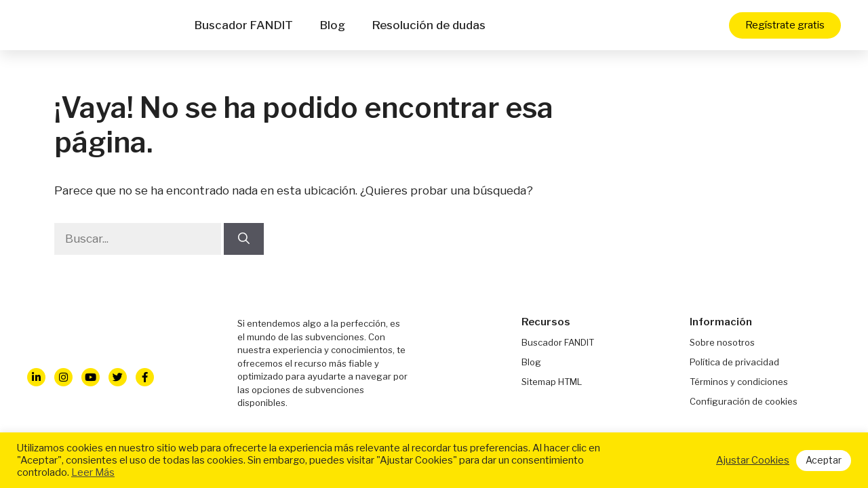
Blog (333, 25)
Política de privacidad (734, 362)
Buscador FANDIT (244, 25)
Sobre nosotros (722, 342)
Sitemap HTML (552, 382)
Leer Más (93, 472)
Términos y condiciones (739, 382)
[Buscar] (244, 239)
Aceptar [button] (824, 460)
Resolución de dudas (429, 25)
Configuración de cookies (744, 401)
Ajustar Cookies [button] (753, 460)
